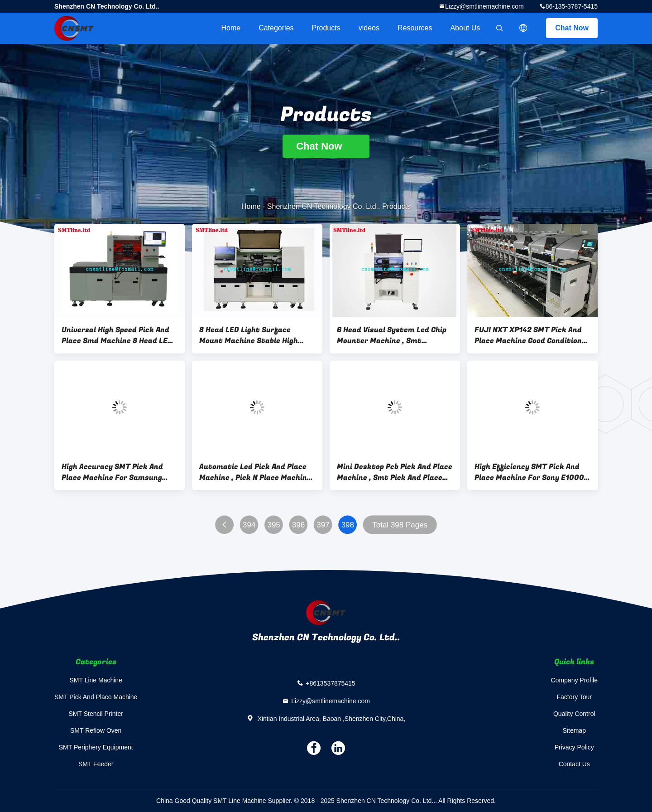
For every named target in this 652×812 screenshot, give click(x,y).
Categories (276, 28)
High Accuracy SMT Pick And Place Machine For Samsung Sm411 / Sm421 (112, 472)
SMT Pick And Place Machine (96, 697)
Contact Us (574, 764)
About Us (465, 28)
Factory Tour (574, 697)
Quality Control (574, 714)
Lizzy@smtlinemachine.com (484, 6)
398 (348, 525)
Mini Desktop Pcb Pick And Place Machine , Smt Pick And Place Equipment (395, 472)
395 (273, 525)
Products (326, 28)
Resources (415, 28)
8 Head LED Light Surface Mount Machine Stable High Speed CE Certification (249, 335)
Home (231, 28)
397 (323, 525)
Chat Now (572, 28)
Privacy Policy (574, 747)
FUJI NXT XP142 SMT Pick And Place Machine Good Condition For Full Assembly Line (528, 335)
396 (298, 525)
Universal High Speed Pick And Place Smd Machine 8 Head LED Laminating (117, 335)
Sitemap (574, 730)
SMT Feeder (96, 764)
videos (369, 28)
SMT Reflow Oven (96, 730)
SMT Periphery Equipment (96, 747)
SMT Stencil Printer (96, 714)
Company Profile (575, 680)
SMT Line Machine (96, 680)
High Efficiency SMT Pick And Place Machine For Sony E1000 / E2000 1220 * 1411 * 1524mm (532, 472)
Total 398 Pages (400, 525)
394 (249, 525)
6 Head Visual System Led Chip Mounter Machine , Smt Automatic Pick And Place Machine (392, 335)
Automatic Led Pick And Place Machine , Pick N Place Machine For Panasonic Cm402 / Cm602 (255, 472)
